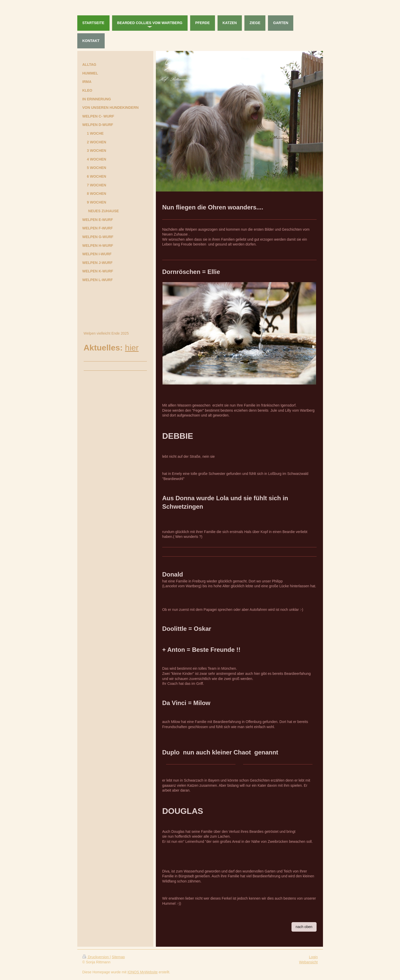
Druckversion (96, 957)
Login (313, 957)
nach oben (304, 927)
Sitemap (118, 957)
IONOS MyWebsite (143, 972)
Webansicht (309, 962)
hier (132, 348)
